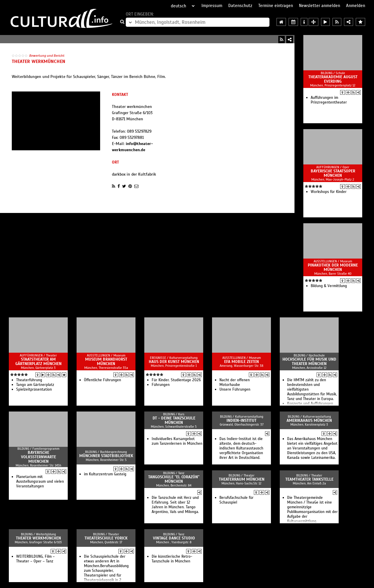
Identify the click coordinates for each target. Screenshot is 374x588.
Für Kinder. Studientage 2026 (176, 380)
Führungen (161, 385)
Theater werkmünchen (38, 538)
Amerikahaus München (309, 420)
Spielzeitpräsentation (34, 389)
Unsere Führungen (235, 389)
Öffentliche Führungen (102, 380)
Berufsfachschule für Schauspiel (236, 500)
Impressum (212, 6)
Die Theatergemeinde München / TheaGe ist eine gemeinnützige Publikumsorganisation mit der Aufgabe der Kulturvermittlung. (312, 509)
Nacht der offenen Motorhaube (235, 382)
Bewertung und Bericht (47, 56)
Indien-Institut (241, 420)
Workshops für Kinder (329, 192)
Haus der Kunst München (174, 362)
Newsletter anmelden (320, 6)
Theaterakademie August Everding (333, 79)
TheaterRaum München (242, 479)
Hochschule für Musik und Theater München (309, 362)
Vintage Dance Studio (174, 538)
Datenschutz (240, 6)
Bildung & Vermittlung (329, 286)
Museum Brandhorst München (106, 362)
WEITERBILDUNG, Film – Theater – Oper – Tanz (35, 559)
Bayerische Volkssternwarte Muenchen (38, 457)
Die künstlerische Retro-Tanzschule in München (172, 559)
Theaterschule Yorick (106, 538)
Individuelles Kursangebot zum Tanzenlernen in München (177, 441)
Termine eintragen (276, 6)
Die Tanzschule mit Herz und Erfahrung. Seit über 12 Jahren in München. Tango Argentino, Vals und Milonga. (175, 505)
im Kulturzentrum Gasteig (105, 474)
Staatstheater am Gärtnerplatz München (38, 362)
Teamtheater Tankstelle (309, 479)
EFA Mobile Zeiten (241, 362)
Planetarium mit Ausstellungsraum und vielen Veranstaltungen (40, 482)
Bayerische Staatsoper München (333, 173)
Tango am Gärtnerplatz (35, 385)
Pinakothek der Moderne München (333, 267)
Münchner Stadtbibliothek (106, 456)
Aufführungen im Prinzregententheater (329, 100)
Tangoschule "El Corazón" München (174, 479)
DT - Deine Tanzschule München (174, 420)
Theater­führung (29, 380)
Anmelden (356, 6)
